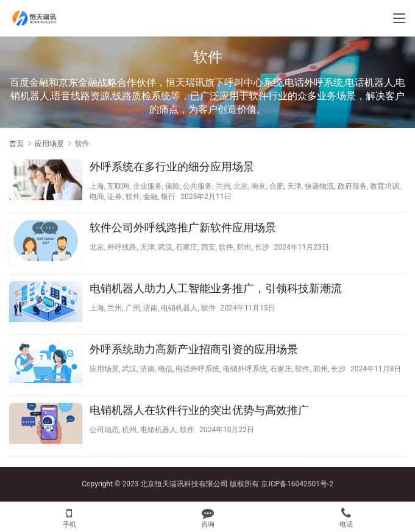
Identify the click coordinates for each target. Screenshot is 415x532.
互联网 (118, 186)
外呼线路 (122, 247)
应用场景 (104, 369)
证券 (115, 197)
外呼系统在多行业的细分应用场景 (172, 166)
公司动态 (104, 430)
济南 (151, 308)
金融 (151, 197)
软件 (133, 197)
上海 (97, 186)
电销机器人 (179, 308)
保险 (172, 186)
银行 (168, 197)
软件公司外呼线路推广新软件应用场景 (183, 227)
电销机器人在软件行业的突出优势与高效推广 (199, 410)
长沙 (262, 247)
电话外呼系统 (197, 369)
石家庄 (186, 247)
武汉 (165, 247)
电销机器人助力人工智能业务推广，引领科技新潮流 (216, 288)
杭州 (129, 430)
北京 (241, 186)
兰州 (223, 186)
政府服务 (352, 186)
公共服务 (197, 186)
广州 (133, 308)
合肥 (277, 186)
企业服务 (147, 186)
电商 (97, 197)
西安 (208, 247)
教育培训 (385, 186)
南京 (258, 186)
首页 (16, 144)
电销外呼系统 (245, 369)
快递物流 (319, 186)
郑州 (244, 247)
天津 (294, 186)
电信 (165, 369)
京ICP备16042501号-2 (297, 484)
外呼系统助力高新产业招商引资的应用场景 (194, 349)
